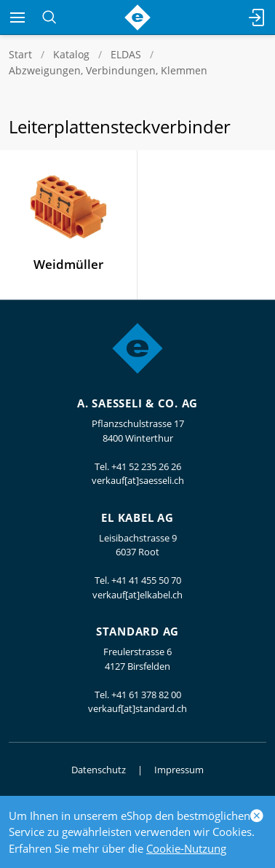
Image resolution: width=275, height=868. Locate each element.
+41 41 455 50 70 (146, 580)
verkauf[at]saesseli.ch (138, 480)
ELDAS (126, 54)
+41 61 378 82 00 (146, 695)
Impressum (179, 770)
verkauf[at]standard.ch (137, 708)
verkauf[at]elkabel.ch (137, 595)
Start (20, 54)
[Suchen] (49, 17)
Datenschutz (99, 770)
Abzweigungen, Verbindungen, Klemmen (108, 70)
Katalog (71, 54)
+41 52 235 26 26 (146, 466)
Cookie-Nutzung (186, 848)
